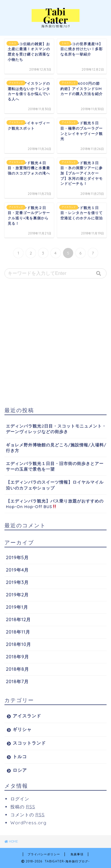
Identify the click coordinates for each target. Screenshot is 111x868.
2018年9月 (17, 657)
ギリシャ (22, 729)
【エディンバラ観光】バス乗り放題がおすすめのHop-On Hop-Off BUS (55, 504)
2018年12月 (18, 620)
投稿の (23, 807)
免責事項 (77, 854)
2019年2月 (17, 595)
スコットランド (29, 743)
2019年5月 (17, 558)
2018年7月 (17, 682)
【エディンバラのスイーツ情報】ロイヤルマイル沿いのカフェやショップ (55, 485)
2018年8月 (17, 669)
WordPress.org (28, 823)
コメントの (28, 815)
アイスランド (27, 716)
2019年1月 (17, 607)
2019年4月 (17, 570)
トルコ (20, 757)
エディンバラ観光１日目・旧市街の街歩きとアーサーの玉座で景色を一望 (55, 466)
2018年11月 (18, 632)
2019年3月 (17, 582)
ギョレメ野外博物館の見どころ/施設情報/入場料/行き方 (56, 448)
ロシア (20, 770)
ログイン (20, 799)
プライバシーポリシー (44, 854)
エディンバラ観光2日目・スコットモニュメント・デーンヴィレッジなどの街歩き (56, 429)
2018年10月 (18, 644)
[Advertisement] (55, 343)
